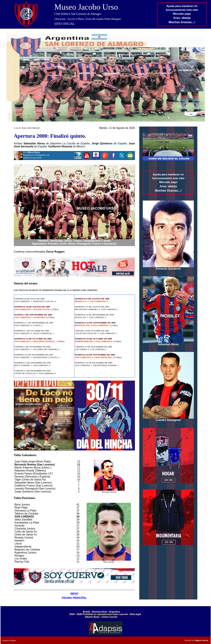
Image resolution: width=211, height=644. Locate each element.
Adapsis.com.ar (201, 640)
